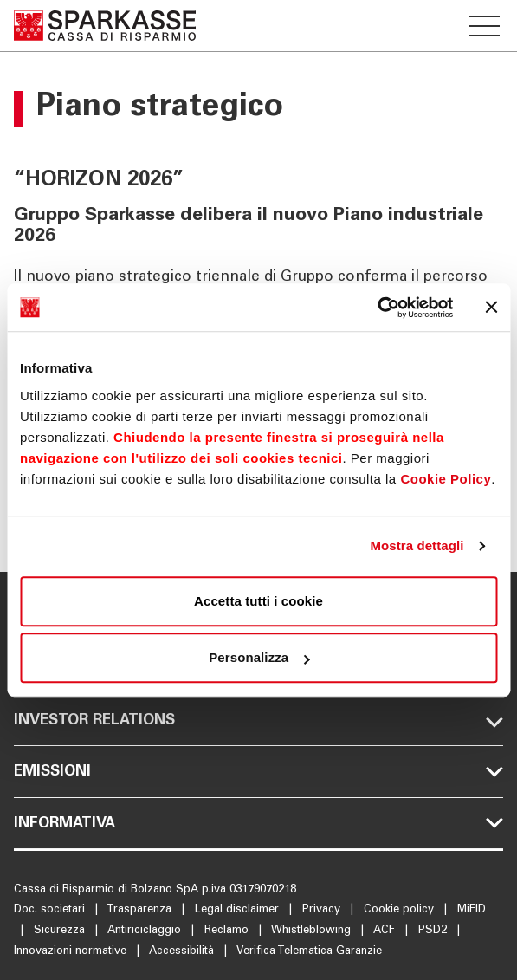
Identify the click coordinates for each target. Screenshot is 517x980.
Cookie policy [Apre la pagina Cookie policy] (401, 910)
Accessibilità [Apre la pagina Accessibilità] (183, 952)
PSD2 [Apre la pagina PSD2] (434, 931)
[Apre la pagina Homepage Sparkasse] (105, 26)
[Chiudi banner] (491, 308)
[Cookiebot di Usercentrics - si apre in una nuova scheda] (377, 308)
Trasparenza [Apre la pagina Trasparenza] (141, 910)
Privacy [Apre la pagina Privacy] (323, 910)
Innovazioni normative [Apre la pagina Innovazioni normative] (72, 952)
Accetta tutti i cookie (258, 601)
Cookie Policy (446, 479)
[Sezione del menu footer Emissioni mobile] (258, 771)
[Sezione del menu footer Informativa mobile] (258, 823)
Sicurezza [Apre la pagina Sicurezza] (61, 931)
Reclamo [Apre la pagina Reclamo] (228, 931)
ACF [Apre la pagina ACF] (386, 931)
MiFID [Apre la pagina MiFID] (472, 910)
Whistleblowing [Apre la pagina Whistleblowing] (313, 931)
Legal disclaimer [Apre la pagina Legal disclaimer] (239, 910)
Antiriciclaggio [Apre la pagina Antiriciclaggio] (146, 931)
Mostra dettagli (417, 545)
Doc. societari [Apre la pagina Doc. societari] (51, 910)
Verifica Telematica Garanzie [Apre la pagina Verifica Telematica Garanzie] (309, 952)
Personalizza (259, 657)
